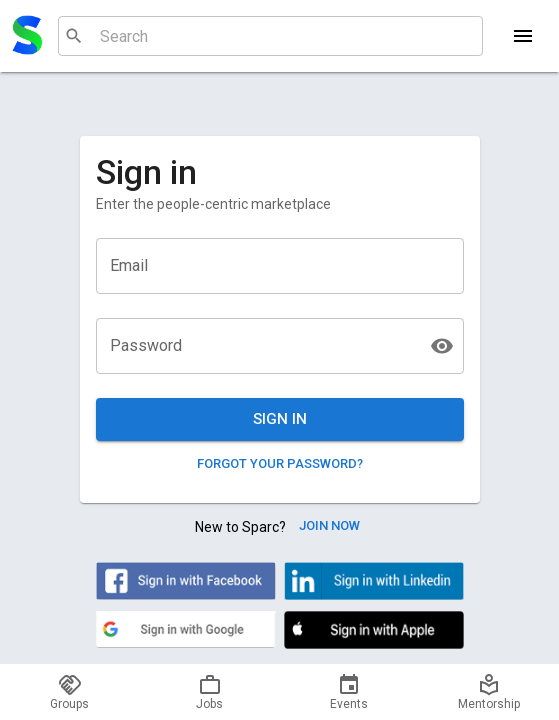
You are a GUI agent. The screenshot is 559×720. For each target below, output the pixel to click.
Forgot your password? (280, 464)
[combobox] (268, 36)
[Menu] (523, 36)
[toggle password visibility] (442, 346)
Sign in (280, 419)
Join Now (329, 526)
